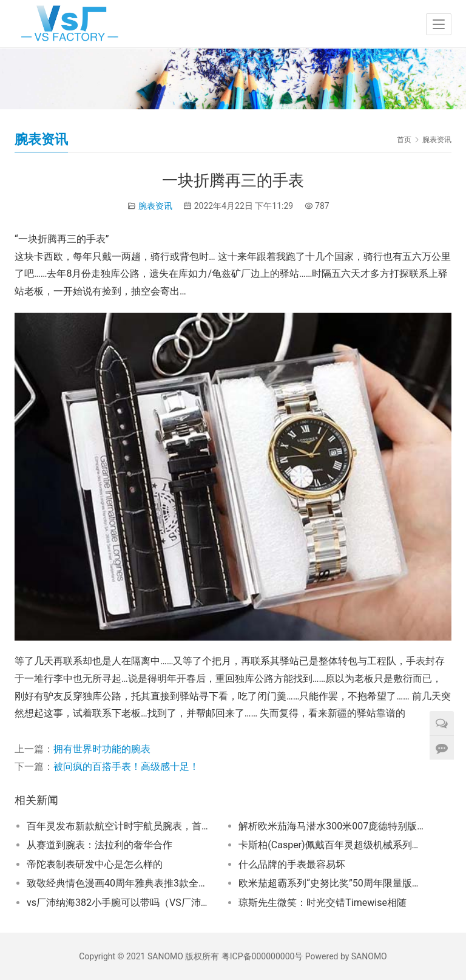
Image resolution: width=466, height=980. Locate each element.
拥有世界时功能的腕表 (102, 749)
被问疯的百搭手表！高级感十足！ (126, 767)
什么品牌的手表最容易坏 (292, 864)
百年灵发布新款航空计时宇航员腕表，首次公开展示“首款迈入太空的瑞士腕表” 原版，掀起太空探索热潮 (120, 826)
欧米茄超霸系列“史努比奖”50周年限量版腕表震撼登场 (332, 883)
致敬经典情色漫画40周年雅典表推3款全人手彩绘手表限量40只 (120, 883)
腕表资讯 (155, 206)
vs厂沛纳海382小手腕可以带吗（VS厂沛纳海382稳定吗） (120, 903)
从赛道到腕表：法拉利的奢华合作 (100, 845)
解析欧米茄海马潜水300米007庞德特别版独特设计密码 (332, 826)
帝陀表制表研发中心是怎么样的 (95, 864)
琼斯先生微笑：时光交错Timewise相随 (322, 903)
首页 (404, 140)
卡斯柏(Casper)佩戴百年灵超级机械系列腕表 (332, 845)
